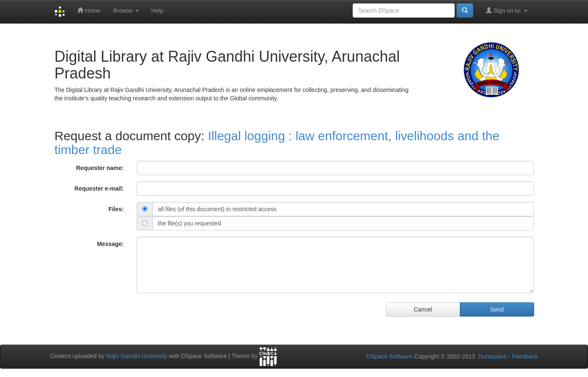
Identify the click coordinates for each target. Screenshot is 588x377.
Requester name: (100, 168)
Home (89, 10)
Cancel (423, 309)
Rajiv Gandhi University (137, 356)
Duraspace (493, 356)
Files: (116, 209)
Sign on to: (507, 10)
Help (157, 10)
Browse (126, 10)
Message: (111, 244)
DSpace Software (389, 356)
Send (497, 309)
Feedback (525, 356)
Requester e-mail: (99, 188)
